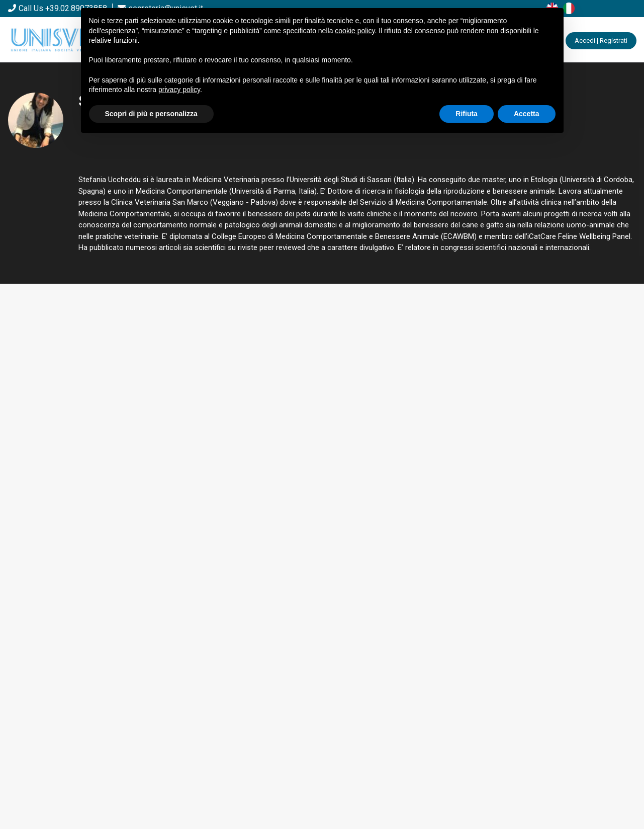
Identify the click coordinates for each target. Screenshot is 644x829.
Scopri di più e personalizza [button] (151, 114)
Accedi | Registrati (601, 40)
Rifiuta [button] (467, 114)
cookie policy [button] (355, 31)
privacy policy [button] (179, 90)
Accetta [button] (527, 114)
